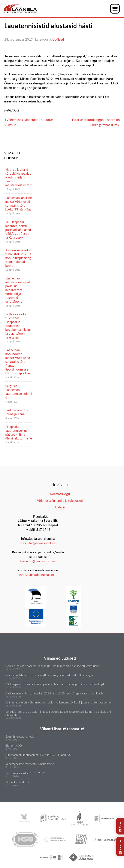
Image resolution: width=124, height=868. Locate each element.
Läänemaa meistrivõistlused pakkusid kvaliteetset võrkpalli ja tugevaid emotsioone (18, 290)
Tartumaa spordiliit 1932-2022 (25, 773)
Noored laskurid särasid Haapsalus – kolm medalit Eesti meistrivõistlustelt (19, 177)
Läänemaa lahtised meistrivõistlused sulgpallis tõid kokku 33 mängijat (19, 203)
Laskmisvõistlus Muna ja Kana (17, 412)
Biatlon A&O (14, 745)
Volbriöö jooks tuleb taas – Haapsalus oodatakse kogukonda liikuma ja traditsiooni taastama (18, 326)
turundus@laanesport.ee (38, 561)
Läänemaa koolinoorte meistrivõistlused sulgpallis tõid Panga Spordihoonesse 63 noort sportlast (19, 362)
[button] (115, 9)
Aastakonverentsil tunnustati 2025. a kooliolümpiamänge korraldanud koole (18, 258)
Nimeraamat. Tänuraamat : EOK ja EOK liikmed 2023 (39, 755)
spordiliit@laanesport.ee (38, 543)
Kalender (120, 847)
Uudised (58, 39)
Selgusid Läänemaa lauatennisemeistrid (19, 392)
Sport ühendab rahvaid (20, 736)
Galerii (120, 826)
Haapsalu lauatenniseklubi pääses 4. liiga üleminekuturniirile (19, 432)
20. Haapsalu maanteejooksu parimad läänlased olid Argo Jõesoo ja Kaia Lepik (18, 230)
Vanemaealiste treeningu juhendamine (30, 764)
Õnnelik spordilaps (17, 782)
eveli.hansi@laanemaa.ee (37, 575)
